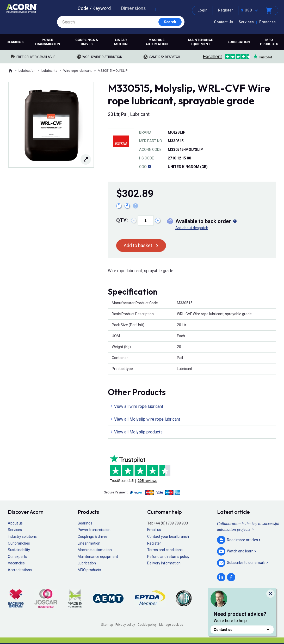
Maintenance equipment (200, 42)
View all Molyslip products (138, 432)
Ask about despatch (192, 228)
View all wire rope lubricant (139, 406)
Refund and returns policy (168, 557)
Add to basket (138, 245)
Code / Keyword (94, 8)
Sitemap (107, 625)
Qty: (122, 220)
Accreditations (20, 570)
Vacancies (16, 563)
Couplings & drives (87, 42)
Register (226, 10)
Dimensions (134, 8)
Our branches (19, 543)
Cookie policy (147, 625)
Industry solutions (22, 536)
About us (15, 523)
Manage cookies (171, 625)
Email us (154, 530)
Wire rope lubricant (78, 71)
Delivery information (164, 563)
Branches (267, 22)
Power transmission (47, 42)
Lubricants (49, 71)
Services (246, 22)
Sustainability (19, 550)
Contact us (242, 630)
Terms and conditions (165, 550)
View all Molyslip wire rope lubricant (147, 419)
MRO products (269, 42)
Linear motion (121, 42)
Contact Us (224, 22)
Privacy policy (125, 625)
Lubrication (239, 42)
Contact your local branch (168, 536)
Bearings (15, 42)
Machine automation (157, 42)
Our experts (17, 557)
